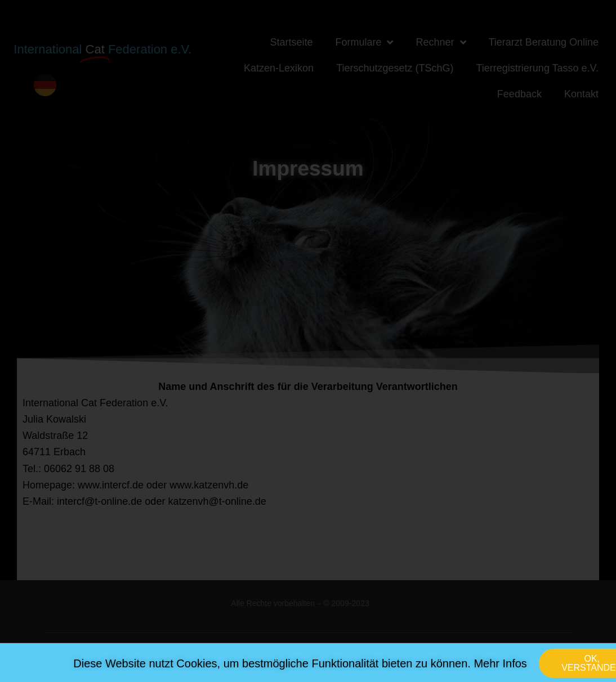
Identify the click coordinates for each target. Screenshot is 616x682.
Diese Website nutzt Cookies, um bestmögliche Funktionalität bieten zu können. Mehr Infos (300, 667)
